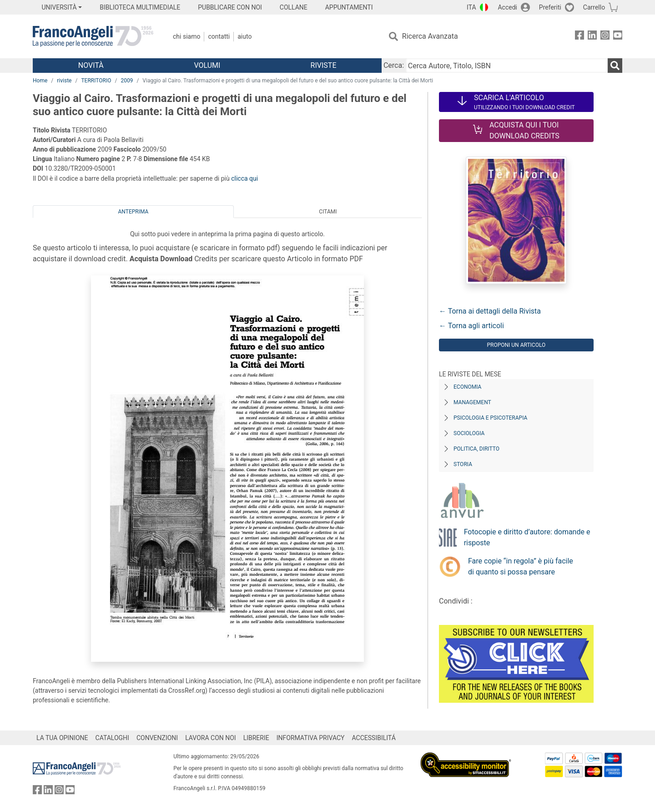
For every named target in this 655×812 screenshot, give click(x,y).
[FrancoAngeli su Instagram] (605, 37)
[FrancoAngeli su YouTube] (618, 37)
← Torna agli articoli (471, 326)
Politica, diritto (476, 449)
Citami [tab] (328, 212)
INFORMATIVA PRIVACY (311, 738)
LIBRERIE (256, 738)
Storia (463, 464)
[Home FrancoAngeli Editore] (93, 36)
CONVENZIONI (157, 738)
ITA (471, 7)
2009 (127, 81)
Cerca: (394, 65)
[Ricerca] (615, 66)
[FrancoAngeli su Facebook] (579, 37)
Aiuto (244, 36)
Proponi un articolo (516, 345)
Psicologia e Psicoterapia (490, 418)
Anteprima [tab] (134, 212)
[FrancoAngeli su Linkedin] (592, 37)
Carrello (594, 7)
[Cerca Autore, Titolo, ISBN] (507, 66)
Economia (467, 387)
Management (472, 402)
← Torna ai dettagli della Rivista (490, 311)
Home (40, 81)
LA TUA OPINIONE (62, 738)
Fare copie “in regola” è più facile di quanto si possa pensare (521, 566)
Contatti (219, 36)
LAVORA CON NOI (211, 738)
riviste (64, 81)
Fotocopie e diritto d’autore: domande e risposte (527, 537)
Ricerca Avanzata (430, 36)
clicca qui (244, 178)
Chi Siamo (186, 36)
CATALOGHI (112, 738)
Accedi (507, 7)
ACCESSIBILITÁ (374, 738)
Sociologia (469, 433)
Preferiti (550, 7)
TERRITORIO (96, 81)
